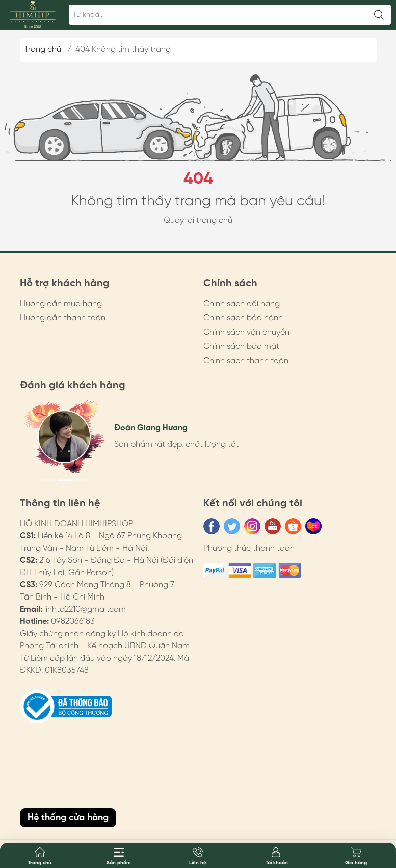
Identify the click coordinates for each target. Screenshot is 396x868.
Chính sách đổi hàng (242, 304)
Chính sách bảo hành (243, 318)
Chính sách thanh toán (246, 361)
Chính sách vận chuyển (246, 332)
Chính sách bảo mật (241, 347)
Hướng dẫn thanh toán (63, 318)
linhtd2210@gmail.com (85, 609)
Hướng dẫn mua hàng (61, 304)
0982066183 (73, 622)
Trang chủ (43, 50)
